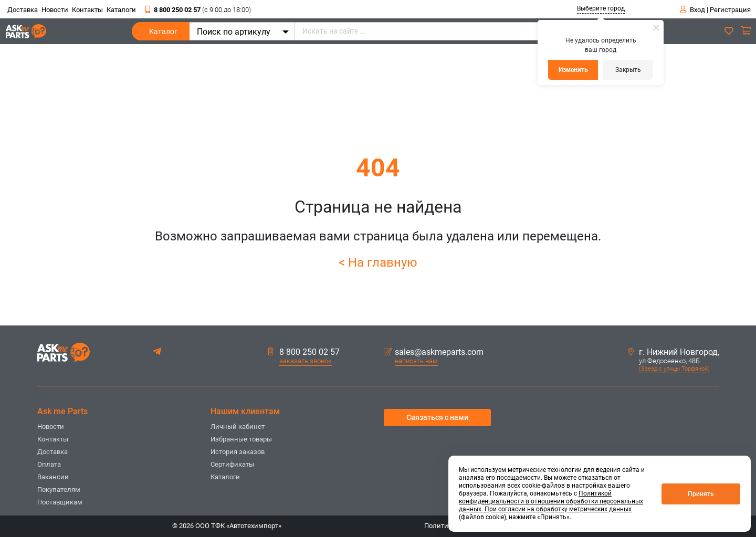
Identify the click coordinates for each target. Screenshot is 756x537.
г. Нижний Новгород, (674, 352)
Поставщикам (60, 502)
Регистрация (730, 10)
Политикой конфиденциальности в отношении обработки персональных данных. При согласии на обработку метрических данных (551, 501)
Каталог (163, 34)
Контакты (87, 10)
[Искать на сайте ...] (460, 31)
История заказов (238, 452)
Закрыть (628, 70)
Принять (701, 494)
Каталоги (121, 10)
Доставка (23, 10)
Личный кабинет (238, 427)
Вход (697, 10)
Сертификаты (232, 464)
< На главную (378, 262)
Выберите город (601, 8)
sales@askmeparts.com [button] (434, 352)
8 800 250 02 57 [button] (304, 352)
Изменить (573, 70)
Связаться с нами (437, 417)
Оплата (49, 464)
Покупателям (59, 489)
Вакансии (53, 477)
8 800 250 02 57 (198, 10)
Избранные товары (241, 439)
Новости (55, 10)
